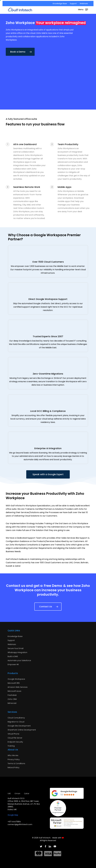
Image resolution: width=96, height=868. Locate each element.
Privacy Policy (14, 759)
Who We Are (13, 755)
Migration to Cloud (16, 722)
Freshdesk (12, 695)
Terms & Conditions (16, 763)
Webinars (12, 644)
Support (11, 640)
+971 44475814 (14, 822)
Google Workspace (16, 679)
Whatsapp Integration (17, 652)
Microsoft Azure (14, 691)
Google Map (13, 815)
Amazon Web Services (18, 687)
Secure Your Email (15, 648)
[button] (83, 9)
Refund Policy (13, 767)
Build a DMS (13, 656)
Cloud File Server (15, 738)
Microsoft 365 (14, 683)
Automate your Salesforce (19, 660)
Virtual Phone (13, 734)
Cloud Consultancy (16, 718)
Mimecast (12, 703)
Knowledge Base (15, 636)
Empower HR (13, 664)
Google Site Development (19, 726)
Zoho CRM (12, 699)
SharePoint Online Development (22, 730)
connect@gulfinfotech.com (20, 824)
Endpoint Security (15, 742)
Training (11, 746)
